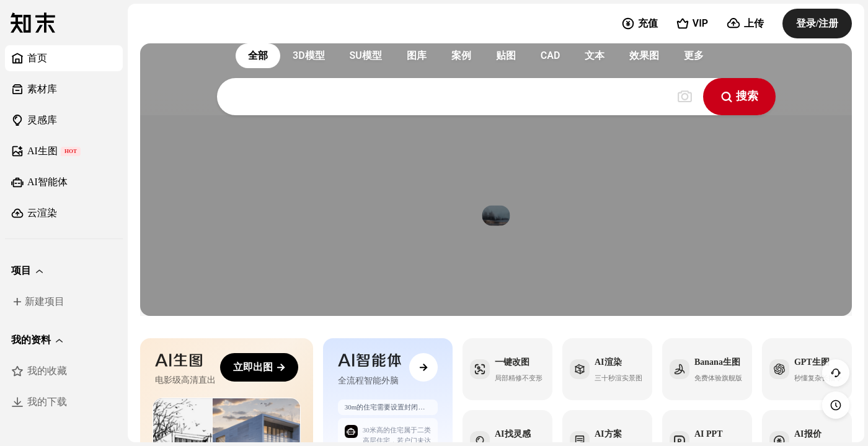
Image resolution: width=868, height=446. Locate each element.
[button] (64, 271)
